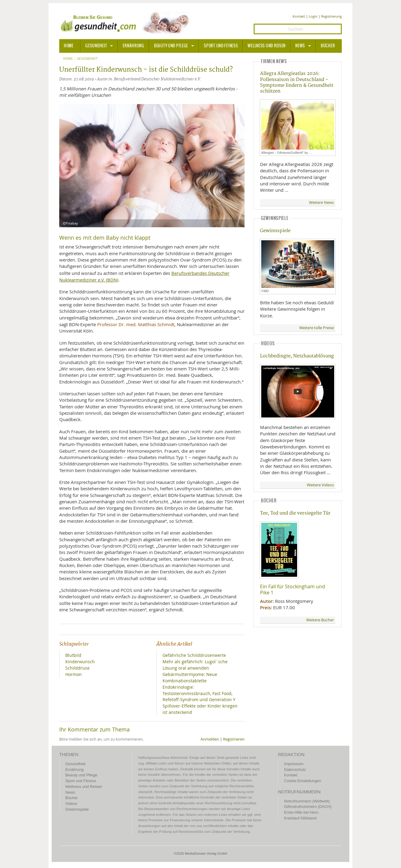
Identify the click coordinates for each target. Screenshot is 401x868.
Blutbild (73, 655)
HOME (69, 46)
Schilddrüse (77, 668)
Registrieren (234, 739)
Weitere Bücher (320, 620)
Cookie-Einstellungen (303, 781)
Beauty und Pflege (171, 46)
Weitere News (321, 203)
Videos (71, 804)
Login (313, 16)
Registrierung (331, 16)
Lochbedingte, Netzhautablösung (297, 356)
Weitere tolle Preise (317, 328)
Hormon (74, 674)
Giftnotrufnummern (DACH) (308, 807)
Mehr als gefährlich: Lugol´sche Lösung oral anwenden (195, 665)
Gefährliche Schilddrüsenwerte (194, 655)
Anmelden (210, 739)
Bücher (328, 46)
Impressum (294, 764)
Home (68, 59)
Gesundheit (96, 46)
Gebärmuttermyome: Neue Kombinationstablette (190, 677)
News (300, 46)
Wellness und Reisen (267, 46)
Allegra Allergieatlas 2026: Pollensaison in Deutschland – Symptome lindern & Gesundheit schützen (297, 82)
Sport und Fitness (221, 46)
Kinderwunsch (80, 662)
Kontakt (299, 16)
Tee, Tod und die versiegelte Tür (295, 513)
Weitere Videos (320, 485)
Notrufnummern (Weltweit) (307, 801)
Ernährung (133, 46)
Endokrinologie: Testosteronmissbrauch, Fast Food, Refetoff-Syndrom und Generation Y (199, 693)
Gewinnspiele (275, 231)
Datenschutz (295, 770)
